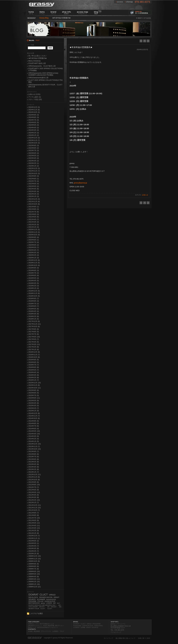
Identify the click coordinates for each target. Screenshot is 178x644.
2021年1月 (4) (34, 227)
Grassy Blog (44, 18)
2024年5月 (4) (34, 125)
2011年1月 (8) (34, 533)
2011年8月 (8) (34, 515)
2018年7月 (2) (34, 304)
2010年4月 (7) (34, 546)
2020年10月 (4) (34, 235)
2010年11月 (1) (34, 538)
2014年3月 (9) (34, 436)
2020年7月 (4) (34, 242)
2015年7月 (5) (34, 395)
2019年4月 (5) (34, 281)
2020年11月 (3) (34, 232)
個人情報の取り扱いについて (126, 638)
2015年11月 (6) (34, 385)
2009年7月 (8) (34, 569)
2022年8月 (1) (34, 179)
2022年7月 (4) (34, 181)
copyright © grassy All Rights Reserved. (58, 638)
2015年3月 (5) (34, 406)
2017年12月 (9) (34, 321)
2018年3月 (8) (34, 314)
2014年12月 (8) (34, 413)
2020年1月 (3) (34, 258)
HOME (30, 631)
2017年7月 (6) (34, 334)
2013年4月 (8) (34, 464)
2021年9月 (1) (34, 207)
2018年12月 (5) (34, 291)
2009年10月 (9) (34, 561)
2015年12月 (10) (35, 383)
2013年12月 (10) (35, 444)
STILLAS (40, 601)
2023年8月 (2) (34, 148)
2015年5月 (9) (34, 401)
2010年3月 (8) (34, 548)
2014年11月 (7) (34, 416)
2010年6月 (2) (34, 541)
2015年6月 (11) (34, 398)
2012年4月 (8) (34, 495)
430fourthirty (98, 626)
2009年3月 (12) (34, 579)
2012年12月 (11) (35, 475)
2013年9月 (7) (34, 451)
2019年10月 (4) (34, 265)
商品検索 (37, 631)
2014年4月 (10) (34, 434)
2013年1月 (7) (34, 472)
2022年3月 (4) (34, 191)
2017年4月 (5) (34, 342)
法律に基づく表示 (144, 638)
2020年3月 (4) (34, 253)
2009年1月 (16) (34, 584)
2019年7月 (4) (34, 273)
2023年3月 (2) (34, 161)
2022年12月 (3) (34, 168)
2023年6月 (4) (34, 153)
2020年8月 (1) (34, 240)
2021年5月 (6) (34, 217)
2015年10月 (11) (35, 388)
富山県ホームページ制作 (36, 643)
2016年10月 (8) (34, 357)
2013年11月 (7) (34, 446)
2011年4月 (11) (34, 526)
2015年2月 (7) (34, 408)
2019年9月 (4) (34, 268)
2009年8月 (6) (34, 566)
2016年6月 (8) (34, 367)
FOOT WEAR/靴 (49, 626)
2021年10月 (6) (34, 204)
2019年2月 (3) (34, 286)
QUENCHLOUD (50, 601)
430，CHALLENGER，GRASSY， (45, 606)
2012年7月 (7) (34, 487)
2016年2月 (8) (34, 378)
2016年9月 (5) (34, 360)
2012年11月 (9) (34, 477)
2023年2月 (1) (34, 163)
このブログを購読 (35, 613)
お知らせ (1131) (34, 94)
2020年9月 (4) (34, 237)
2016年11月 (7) (34, 355)
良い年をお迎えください (38, 56)
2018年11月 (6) (34, 293)
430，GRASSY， (52, 607)
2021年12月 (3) (34, 199)
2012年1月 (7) (34, 503)
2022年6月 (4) (34, 184)
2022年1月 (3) (34, 196)
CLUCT (44, 595)
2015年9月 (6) (34, 390)
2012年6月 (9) (34, 490)
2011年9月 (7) (34, 513)
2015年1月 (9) (34, 411)
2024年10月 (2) (34, 112)
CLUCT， (50, 609)
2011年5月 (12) (34, 523)
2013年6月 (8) (34, 459)
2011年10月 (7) (34, 510)
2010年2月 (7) (34, 551)
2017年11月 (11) (35, 324)
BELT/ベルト (60, 626)
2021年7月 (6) (34, 212)
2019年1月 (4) (34, 288)
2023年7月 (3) (34, 150)
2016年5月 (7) (34, 370)
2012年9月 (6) (34, 482)
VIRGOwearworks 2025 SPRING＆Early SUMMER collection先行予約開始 (43, 74)
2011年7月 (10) (34, 518)
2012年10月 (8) (34, 480)
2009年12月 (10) (35, 556)
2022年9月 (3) (34, 176)
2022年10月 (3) (34, 174)
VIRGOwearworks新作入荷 (38, 78)
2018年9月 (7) (34, 298)
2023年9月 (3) (34, 145)
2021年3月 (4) (34, 222)
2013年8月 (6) (34, 454)
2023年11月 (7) (34, 140)
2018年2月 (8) (34, 316)
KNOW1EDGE (51, 599)
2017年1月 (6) (34, 350)
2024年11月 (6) (34, 110)
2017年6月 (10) (34, 337)
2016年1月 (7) (34, 380)
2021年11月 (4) (34, 202)
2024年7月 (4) (34, 120)
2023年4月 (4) (34, 158)
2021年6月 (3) (34, 214)
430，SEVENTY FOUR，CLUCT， (46, 608)
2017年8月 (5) (34, 332)
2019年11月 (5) (34, 263)
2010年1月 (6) (34, 554)
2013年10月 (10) (35, 449)
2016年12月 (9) (34, 352)
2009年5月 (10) (34, 574)
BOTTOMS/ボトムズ (47, 624)
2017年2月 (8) (34, 347)
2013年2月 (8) (34, 469)
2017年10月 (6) (34, 327)
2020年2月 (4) (34, 255)
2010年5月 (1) (34, 543)
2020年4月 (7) (34, 250)
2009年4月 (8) (34, 577)
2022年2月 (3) (34, 194)
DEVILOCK (33, 597)
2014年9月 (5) (34, 421)
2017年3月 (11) (34, 344)
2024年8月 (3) (34, 117)
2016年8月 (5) (34, 362)
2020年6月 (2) (34, 245)
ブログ (62, 631)
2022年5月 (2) (34, 186)
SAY (55, 603)
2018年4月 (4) (34, 311)
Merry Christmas (34, 61)
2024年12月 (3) (34, 107)
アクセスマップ (116, 632)
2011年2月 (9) (34, 531)
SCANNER (41, 599)
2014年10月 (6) (34, 418)
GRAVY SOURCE (92, 627)
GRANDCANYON (46, 597)
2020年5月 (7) (34, 247)
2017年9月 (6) (34, 329)
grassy (43, 603)
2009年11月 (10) (35, 559)
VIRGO (52, 595)
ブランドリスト (46, 631)
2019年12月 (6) (34, 260)
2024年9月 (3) (34, 115)
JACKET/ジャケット (35, 626)
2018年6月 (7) (34, 306)
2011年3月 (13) (34, 528)
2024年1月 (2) (34, 135)
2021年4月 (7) (34, 219)
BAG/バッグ (32, 627)
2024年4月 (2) (34, 128)
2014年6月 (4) (34, 429)
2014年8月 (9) (34, 423)
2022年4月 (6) (34, 189)
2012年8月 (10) (34, 485)
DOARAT (34, 595)
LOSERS (49, 603)
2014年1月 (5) (34, 441)
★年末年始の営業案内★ (38, 58)
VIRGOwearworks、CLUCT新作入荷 (42, 66)
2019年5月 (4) (34, 278)
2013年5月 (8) (34, 462)
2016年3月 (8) (34, 375)
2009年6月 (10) (34, 571)
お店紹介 (55, 631)
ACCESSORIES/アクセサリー (48, 627)
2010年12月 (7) (34, 536)
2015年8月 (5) (34, 393)
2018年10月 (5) (34, 296)
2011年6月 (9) (34, 520)
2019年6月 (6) (34, 275)
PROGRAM (32, 601)
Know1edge (77, 626)
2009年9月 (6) (34, 564)
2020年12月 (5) (34, 230)
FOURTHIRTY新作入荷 (37, 63)
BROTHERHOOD (34, 603)
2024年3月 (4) (34, 130)
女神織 (83, 627)
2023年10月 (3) (34, 143)
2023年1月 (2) (34, 166)
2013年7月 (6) (34, 457)
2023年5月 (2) (34, 156)
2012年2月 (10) (34, 500)
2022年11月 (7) (34, 171)
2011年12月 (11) (35, 505)
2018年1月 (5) (34, 319)
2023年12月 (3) (34, 138)
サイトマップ (108, 638)
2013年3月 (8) (34, 467)
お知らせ (145, 195)
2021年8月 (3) (34, 209)
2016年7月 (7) (34, 365)
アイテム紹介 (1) (35, 97)
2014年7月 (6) (34, 426)
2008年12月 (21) (35, 587)
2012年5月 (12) (34, 492)
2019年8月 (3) (34, 270)
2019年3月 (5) (34, 283)
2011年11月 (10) (35, 508)
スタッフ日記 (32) (35, 99)
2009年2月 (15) (34, 582)
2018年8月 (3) (34, 301)
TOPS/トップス (33, 624)
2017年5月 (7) (34, 339)
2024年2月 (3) (34, 133)
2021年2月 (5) (34, 225)
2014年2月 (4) (34, 439)
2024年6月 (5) (34, 122)
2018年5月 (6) (34, 309)
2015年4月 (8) (34, 403)
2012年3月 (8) (34, 497)
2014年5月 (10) (34, 431)
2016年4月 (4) (34, 372)
